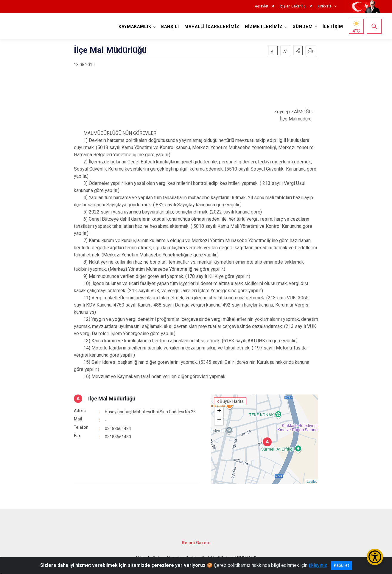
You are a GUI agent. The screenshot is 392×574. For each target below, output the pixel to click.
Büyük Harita (232, 401)
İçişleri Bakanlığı (293, 6)
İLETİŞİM (333, 27)
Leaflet (312, 482)
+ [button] (219, 411)
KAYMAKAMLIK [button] (135, 27)
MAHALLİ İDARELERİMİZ (212, 27)
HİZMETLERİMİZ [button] (264, 27)
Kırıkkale (325, 6)
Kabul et (342, 565)
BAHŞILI (170, 27)
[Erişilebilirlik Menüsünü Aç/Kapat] (375, 557)
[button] (298, 50)
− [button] (219, 420)
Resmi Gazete (196, 543)
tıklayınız (318, 565)
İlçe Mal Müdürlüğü (112, 399)
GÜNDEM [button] (303, 27)
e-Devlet (262, 6)
